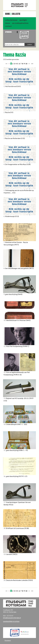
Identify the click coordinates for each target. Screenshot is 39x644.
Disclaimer (8, 640)
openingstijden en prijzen (11, 621)
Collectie (16, 14)
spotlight (23, 20)
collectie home (11, 20)
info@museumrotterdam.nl (12, 618)
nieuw (8, 23)
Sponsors (8, 32)
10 (26, 64)
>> (32, 64)
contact (8, 26)
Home (8, 14)
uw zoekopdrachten (20, 23)
